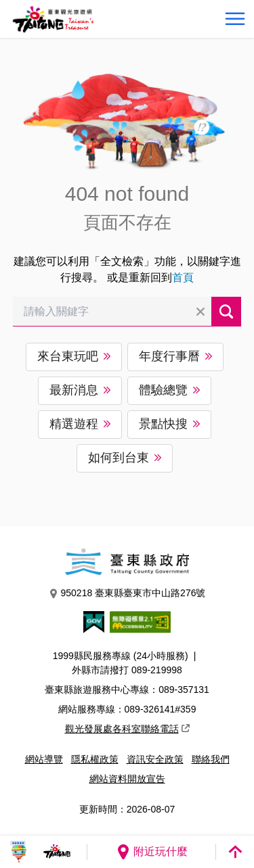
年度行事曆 (169, 356)
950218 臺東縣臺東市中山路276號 (127, 593)
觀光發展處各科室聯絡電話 (127, 729)
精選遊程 (74, 424)
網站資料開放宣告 (127, 779)
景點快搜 (163, 424)
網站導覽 (44, 759)
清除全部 (200, 312)
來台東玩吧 (68, 356)
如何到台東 (119, 458)
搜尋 (226, 312)
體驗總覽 (163, 390)
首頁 (183, 278)
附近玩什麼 (152, 852)
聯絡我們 (211, 759)
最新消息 (74, 390)
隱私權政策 (95, 759)
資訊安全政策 (155, 759)
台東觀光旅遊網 (53, 19)
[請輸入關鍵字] (112, 312)
